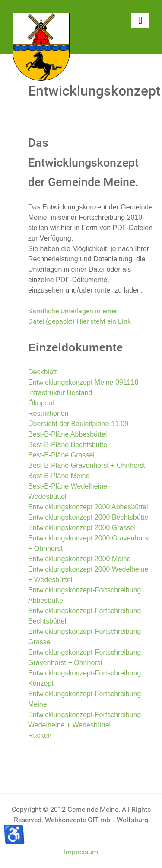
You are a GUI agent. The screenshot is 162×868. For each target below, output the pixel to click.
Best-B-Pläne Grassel (61, 455)
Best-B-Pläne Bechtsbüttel (68, 445)
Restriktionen (48, 413)
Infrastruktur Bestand (60, 393)
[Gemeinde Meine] (41, 46)
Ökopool (41, 403)
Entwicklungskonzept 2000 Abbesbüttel (88, 507)
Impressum (81, 852)
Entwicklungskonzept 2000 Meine (79, 559)
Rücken (40, 735)
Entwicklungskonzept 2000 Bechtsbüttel (89, 517)
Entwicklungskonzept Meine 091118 (83, 382)
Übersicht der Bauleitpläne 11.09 (78, 424)
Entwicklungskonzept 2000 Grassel (82, 528)
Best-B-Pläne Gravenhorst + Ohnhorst (87, 465)
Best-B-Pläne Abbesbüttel (67, 434)
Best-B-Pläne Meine (59, 476)
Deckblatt (43, 372)
